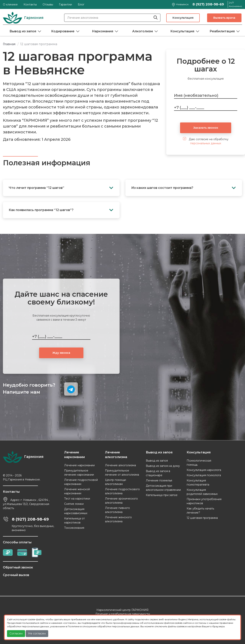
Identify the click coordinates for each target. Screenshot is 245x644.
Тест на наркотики (77, 499)
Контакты (30, 4)
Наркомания (103, 31)
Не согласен (37, 633)
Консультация (183, 18)
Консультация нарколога (204, 470)
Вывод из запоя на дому (163, 466)
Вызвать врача (224, 18)
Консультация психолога (204, 475)
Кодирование (63, 31)
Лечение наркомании (79, 465)
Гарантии (65, 4)
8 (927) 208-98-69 (208, 4)
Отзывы (48, 4)
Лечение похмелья (159, 480)
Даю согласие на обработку (206, 141)
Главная (9, 44)
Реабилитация (222, 31)
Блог (81, 4)
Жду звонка (61, 353)
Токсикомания (74, 528)
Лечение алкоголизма (120, 465)
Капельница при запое (162, 495)
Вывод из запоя (23, 31)
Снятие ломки (74, 504)
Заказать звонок (206, 128)
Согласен (16, 633)
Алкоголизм (143, 31)
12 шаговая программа (202, 518)
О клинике (10, 4)
